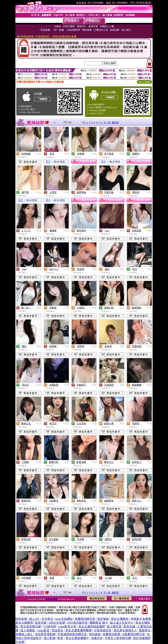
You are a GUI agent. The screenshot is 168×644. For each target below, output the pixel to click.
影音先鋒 (41, 623)
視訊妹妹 (95, 634)
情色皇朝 (21, 619)
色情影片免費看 (141, 619)
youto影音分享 (67, 627)
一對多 (38, 154)
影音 (60, 638)
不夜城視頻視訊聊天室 (72, 634)
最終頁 (115, 122)
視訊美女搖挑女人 (125, 630)
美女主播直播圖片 (77, 638)
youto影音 (43, 630)
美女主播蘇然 (120, 619)
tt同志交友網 (52, 599)
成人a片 (34, 619)
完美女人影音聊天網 (118, 638)
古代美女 (47, 619)
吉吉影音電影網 (45, 634)
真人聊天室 (114, 627)
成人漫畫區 (28, 630)
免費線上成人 (24, 634)
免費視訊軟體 (111, 634)
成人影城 (50, 638)
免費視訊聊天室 (85, 619)
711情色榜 (49, 627)
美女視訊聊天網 (31, 627)
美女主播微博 (24, 623)
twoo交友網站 (64, 619)
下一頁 (107, 122)
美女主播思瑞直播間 (92, 627)
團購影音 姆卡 (99, 623)
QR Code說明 (144, 82)
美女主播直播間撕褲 (79, 630)
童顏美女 (145, 630)
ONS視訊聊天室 (77, 623)
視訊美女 (57, 630)
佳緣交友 (97, 638)
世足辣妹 (103, 619)
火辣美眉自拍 (102, 630)
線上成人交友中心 (122, 623)
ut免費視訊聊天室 (134, 634)
